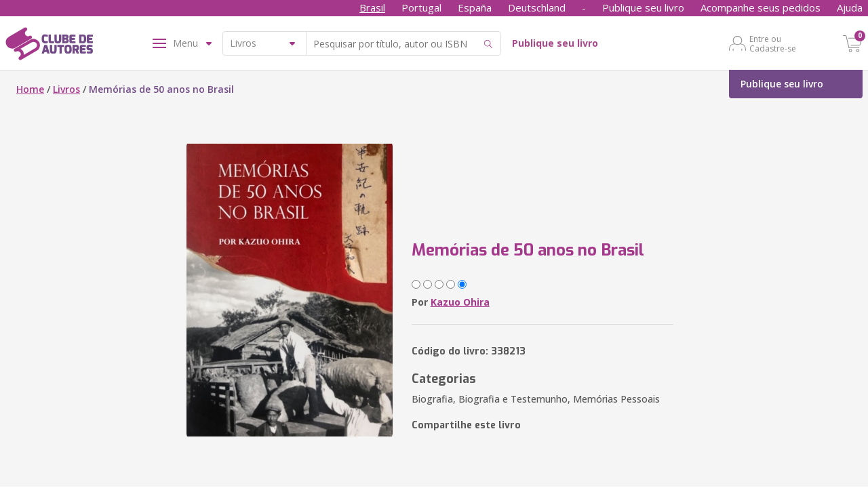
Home (30, 89)
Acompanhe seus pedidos (761, 7)
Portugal (421, 7)
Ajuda (850, 7)
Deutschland (537, 7)
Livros (66, 89)
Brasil (372, 7)
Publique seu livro (643, 7)
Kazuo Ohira (460, 302)
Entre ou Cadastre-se (773, 43)
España (475, 7)
